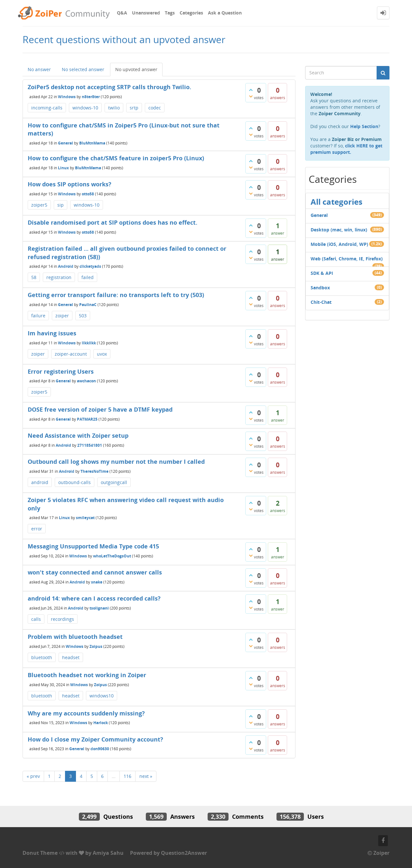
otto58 (88, 194)
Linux (63, 168)
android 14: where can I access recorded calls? (94, 598)
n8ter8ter (91, 96)
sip (61, 205)
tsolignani (99, 608)
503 (83, 316)
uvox (102, 354)
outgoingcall (114, 482)
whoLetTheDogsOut (112, 556)
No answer (39, 69)
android (40, 482)
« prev (33, 776)
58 (34, 277)
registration (59, 277)
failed (88, 277)
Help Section (364, 126)
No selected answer (83, 69)
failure (38, 316)
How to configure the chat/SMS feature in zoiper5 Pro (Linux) (116, 158)
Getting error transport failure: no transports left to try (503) (116, 295)
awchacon (86, 381)
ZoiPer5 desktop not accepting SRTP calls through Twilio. (109, 87)
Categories (191, 13)
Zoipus (96, 646)
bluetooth (42, 657)
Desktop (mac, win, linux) (339, 230)
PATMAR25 (87, 419)
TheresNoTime (94, 471)
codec (155, 108)
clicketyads (90, 266)
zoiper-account (71, 354)
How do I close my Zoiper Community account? (95, 739)
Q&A (122, 13)
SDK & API (322, 273)
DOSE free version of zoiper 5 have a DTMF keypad (100, 409)
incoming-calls (47, 108)
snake (97, 582)
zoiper (62, 316)
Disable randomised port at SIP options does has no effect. (112, 222)
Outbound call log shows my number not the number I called (116, 462)
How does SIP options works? (70, 184)
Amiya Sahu (108, 853)
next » (146, 776)
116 (127, 776)
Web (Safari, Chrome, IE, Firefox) (347, 259)
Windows (67, 96)
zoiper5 (39, 205)
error (37, 529)
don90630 (100, 749)
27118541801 (90, 445)
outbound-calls (75, 482)
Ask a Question (225, 13)
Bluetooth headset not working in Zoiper (87, 675)
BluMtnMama (92, 143)
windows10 (102, 696)
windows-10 (85, 108)
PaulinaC (88, 305)
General (66, 143)
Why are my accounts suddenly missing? (86, 713)
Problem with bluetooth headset (75, 637)
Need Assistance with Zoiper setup (78, 435)
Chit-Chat (321, 302)
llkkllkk (89, 343)
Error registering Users (61, 371)
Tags (170, 13)
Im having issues (52, 333)
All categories (337, 202)
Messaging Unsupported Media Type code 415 (93, 546)
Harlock (101, 723)
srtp (134, 108)
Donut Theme (40, 853)
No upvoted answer (136, 69)
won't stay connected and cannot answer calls (95, 572)
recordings (62, 619)
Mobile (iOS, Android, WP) (339, 244)
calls (36, 619)
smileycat (85, 518)
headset (71, 657)
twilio (114, 108)
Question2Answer (184, 853)
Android (66, 266)
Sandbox (320, 288)
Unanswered (146, 13)
